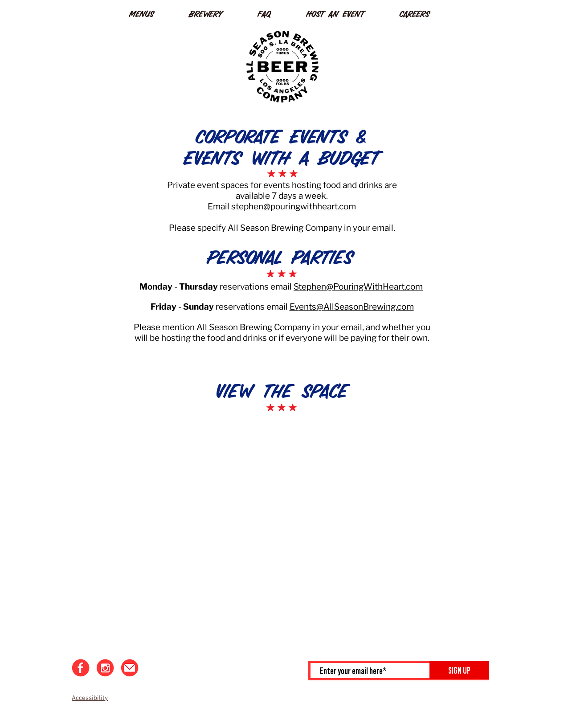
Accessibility (90, 698)
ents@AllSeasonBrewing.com (356, 307)
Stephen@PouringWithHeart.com (358, 287)
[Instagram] (105, 668)
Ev (294, 307)
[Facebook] (81, 668)
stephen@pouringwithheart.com (294, 207)
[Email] (130, 668)
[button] (153, 12)
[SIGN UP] (459, 670)
